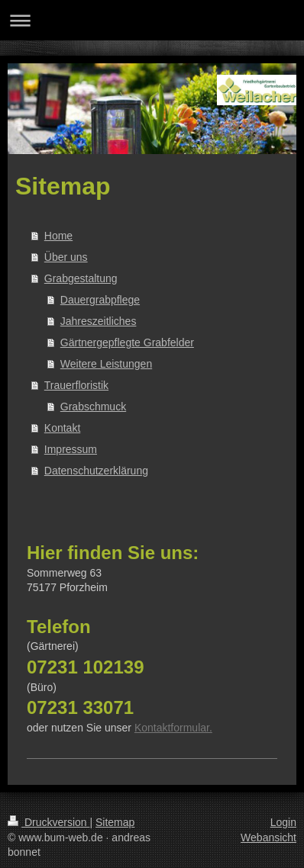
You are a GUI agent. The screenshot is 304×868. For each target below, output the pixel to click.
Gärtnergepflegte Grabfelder (127, 342)
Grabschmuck (93, 407)
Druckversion (49, 822)
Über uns (66, 257)
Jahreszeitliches (99, 321)
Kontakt (62, 428)
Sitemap (115, 822)
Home (58, 236)
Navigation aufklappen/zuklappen (152, 20)
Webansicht (268, 837)
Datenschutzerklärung (96, 471)
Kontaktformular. (173, 728)
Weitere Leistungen (106, 364)
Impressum (71, 449)
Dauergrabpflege (100, 300)
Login (283, 822)
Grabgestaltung (81, 278)
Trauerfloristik (76, 385)
